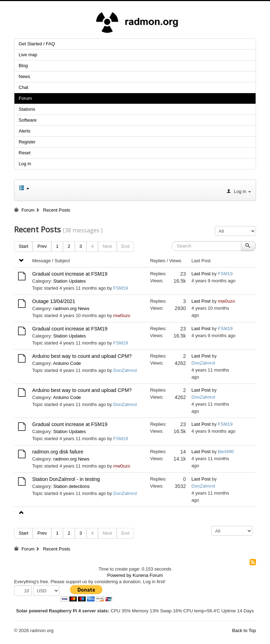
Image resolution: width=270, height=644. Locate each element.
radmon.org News (72, 308)
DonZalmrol (125, 370)
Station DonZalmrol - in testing (66, 479)
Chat (23, 87)
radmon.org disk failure (58, 452)
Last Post (201, 274)
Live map (28, 55)
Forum (25, 98)
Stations (27, 109)
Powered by (119, 575)
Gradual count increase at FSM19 (70, 274)
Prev (42, 246)
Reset (25, 153)
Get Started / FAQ (37, 44)
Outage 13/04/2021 (54, 301)
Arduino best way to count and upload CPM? (82, 356)
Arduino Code (67, 363)
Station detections (72, 486)
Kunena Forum (148, 575)
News (24, 76)
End (125, 246)
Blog (23, 66)
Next (107, 246)
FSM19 (121, 288)
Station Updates (70, 281)
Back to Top (244, 630)
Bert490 (226, 452)
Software (28, 120)
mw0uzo (122, 315)
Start (23, 246)
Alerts (24, 131)
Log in (25, 164)
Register (27, 142)
